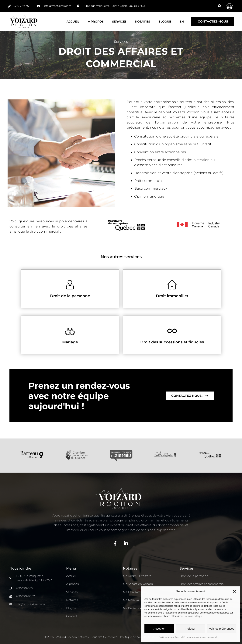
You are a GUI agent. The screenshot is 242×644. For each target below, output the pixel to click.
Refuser (190, 629)
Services (119, 21)
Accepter (159, 629)
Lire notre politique (193, 616)
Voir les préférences (222, 629)
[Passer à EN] (182, 22)
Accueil (73, 21)
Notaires (142, 21)
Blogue (165, 21)
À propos (96, 21)
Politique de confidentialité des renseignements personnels (189, 637)
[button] (234, 591)
